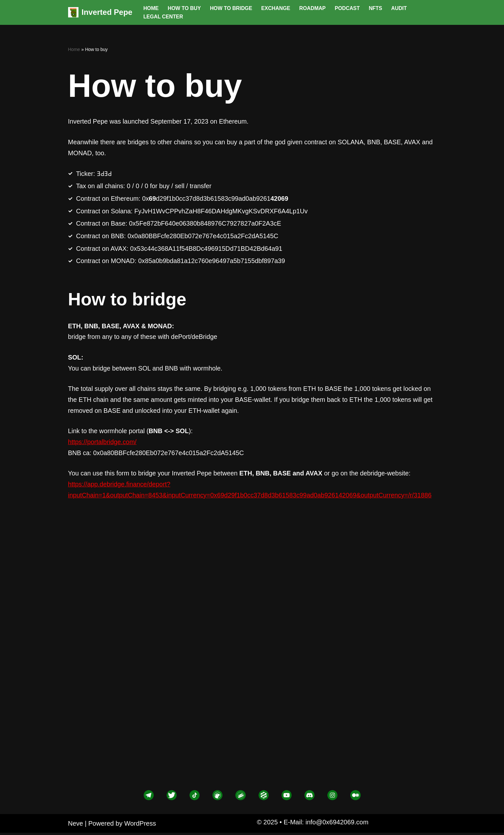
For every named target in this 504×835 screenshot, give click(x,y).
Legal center (163, 17)
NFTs (377, 8)
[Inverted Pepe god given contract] (100, 12)
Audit (401, 8)
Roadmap (314, 8)
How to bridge (232, 8)
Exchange (277, 8)
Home (151, 8)
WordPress (140, 826)
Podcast (349, 8)
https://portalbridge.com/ (103, 444)
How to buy (185, 8)
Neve (76, 826)
